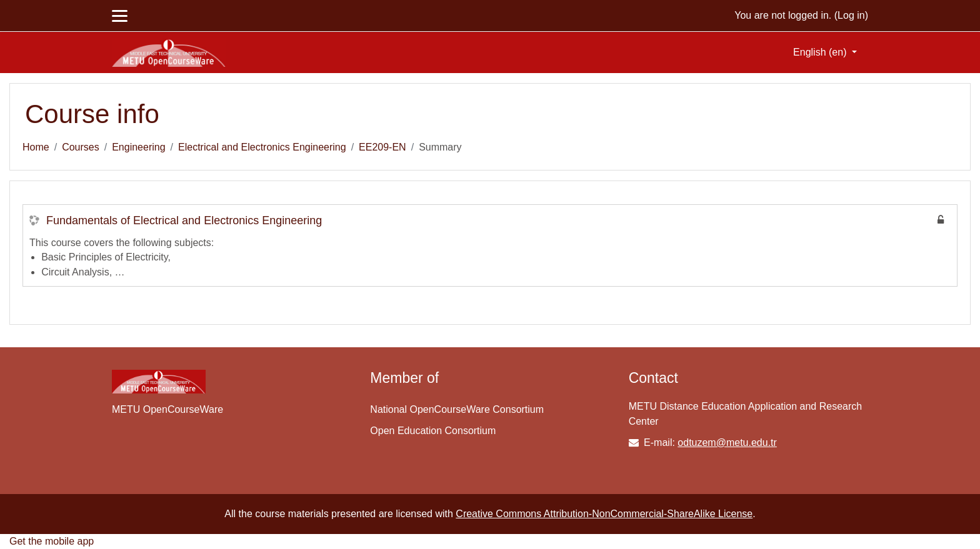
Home (36, 147)
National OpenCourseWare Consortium (457, 409)
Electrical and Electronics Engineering (262, 147)
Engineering (138, 147)
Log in (851, 15)
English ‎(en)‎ (821, 52)
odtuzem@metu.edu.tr (727, 443)
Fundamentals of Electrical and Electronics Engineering (184, 220)
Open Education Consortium (433, 431)
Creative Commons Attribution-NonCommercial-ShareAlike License (604, 514)
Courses (81, 147)
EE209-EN (382, 147)
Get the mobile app (52, 541)
